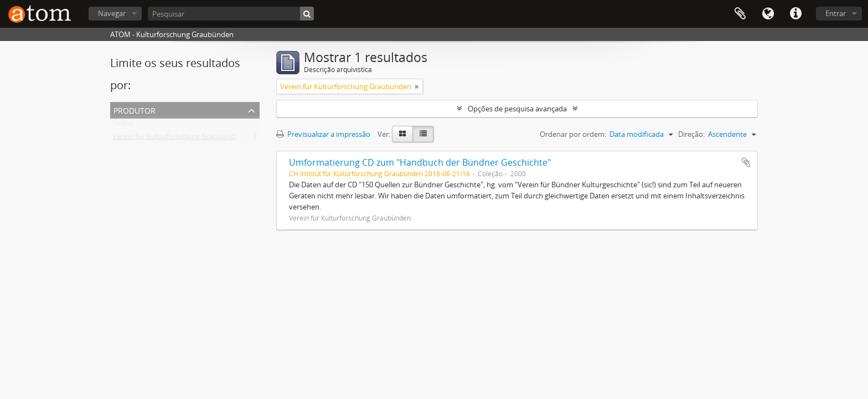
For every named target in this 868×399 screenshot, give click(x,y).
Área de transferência (740, 14)
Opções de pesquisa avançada (517, 109)
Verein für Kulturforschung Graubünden (178, 139)
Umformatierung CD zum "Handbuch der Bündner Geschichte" (420, 162)
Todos (123, 125)
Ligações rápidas (795, 14)
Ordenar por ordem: (573, 134)
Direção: (691, 134)
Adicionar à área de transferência (746, 162)
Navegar (112, 13)
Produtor (135, 109)
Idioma (768, 14)
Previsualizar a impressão (323, 134)
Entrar (836, 13)
